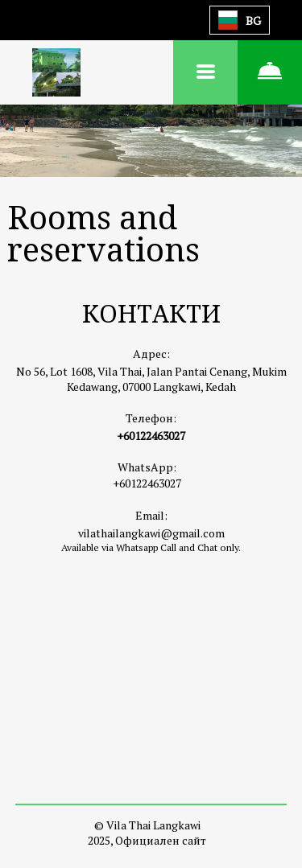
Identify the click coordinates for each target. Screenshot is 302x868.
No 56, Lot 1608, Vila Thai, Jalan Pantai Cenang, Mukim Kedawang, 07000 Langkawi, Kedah (151, 379)
